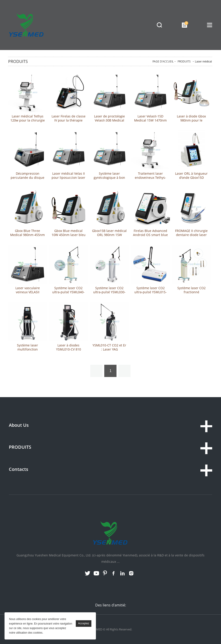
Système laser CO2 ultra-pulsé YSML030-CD (109, 292)
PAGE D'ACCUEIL (163, 61)
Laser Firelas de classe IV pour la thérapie (69, 118)
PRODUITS (184, 61)
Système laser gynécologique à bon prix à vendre (109, 178)
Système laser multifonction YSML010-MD (27, 349)
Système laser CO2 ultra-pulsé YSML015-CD (151, 292)
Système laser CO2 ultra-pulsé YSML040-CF (68, 292)
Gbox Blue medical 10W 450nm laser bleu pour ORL (69, 235)
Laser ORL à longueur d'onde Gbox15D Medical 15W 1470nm (191, 178)
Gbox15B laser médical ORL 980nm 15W (109, 233)
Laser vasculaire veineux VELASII (28, 290)
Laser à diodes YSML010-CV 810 (69, 347)
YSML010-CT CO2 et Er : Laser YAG (109, 347)
